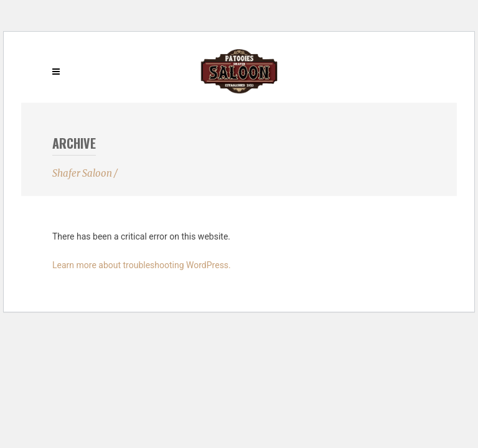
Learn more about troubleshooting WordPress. (142, 265)
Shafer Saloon (82, 173)
